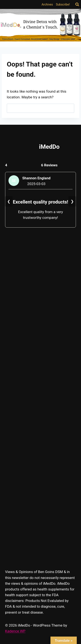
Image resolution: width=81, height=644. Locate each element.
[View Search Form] (77, 4)
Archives (47, 4)
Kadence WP (15, 631)
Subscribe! (63, 4)
